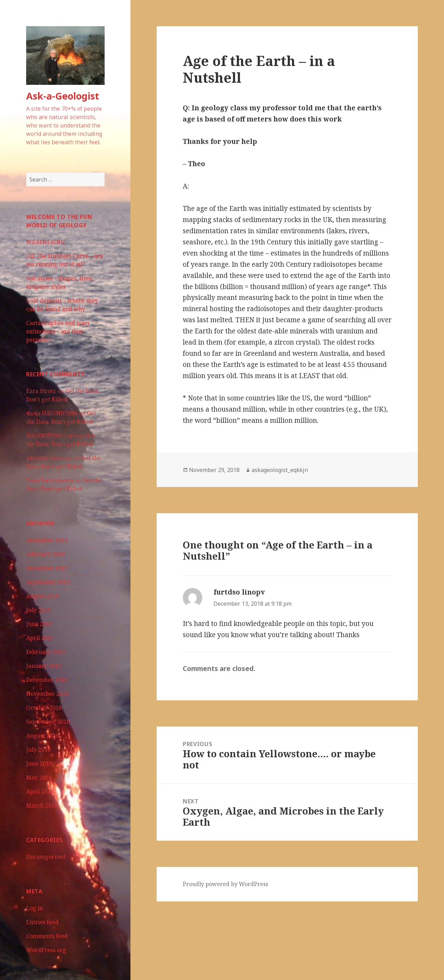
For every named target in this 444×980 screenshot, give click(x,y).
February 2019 (46, 652)
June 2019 (39, 624)
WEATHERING (45, 242)
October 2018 (44, 708)
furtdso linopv (239, 592)
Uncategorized (46, 857)
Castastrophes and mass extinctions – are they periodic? (58, 331)
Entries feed (42, 922)
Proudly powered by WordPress (225, 884)
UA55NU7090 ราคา (51, 436)
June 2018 (39, 764)
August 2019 (43, 596)
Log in (35, 908)
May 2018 (39, 778)
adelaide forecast (49, 458)
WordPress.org (46, 950)
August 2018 (43, 736)
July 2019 (38, 610)
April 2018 (40, 791)
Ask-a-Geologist (63, 96)
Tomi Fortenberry (50, 480)
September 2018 (48, 722)
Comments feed (47, 936)
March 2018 (42, 805)
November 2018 (47, 694)
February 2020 (46, 554)
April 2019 (40, 638)
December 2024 (47, 540)
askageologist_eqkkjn (280, 470)
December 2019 (47, 568)
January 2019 (44, 666)
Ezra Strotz (41, 391)
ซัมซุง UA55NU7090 (52, 413)
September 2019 (48, 582)
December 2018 (47, 680)
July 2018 (38, 750)
